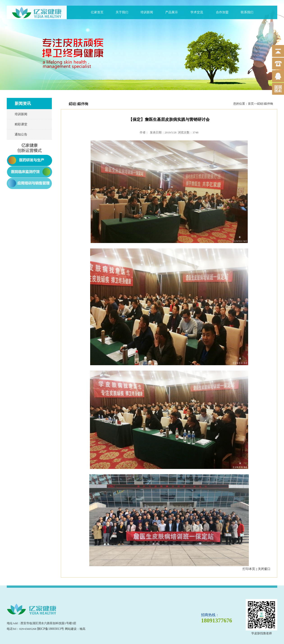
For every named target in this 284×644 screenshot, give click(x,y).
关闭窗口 (264, 569)
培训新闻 (147, 12)
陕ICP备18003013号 (51, 629)
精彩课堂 (21, 124)
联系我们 (247, 12)
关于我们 (122, 12)
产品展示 (172, 12)
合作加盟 (222, 12)
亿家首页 (97, 12)
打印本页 (249, 569)
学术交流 (197, 12)
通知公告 (21, 134)
